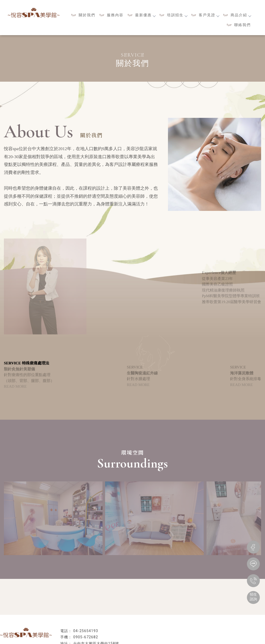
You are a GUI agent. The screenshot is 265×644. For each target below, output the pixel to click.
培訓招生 (177, 15)
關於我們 (87, 15)
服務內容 (115, 15)
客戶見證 (209, 15)
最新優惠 (145, 15)
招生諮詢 (253, 597)
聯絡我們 (242, 25)
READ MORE (15, 389)
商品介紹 (241, 15)
